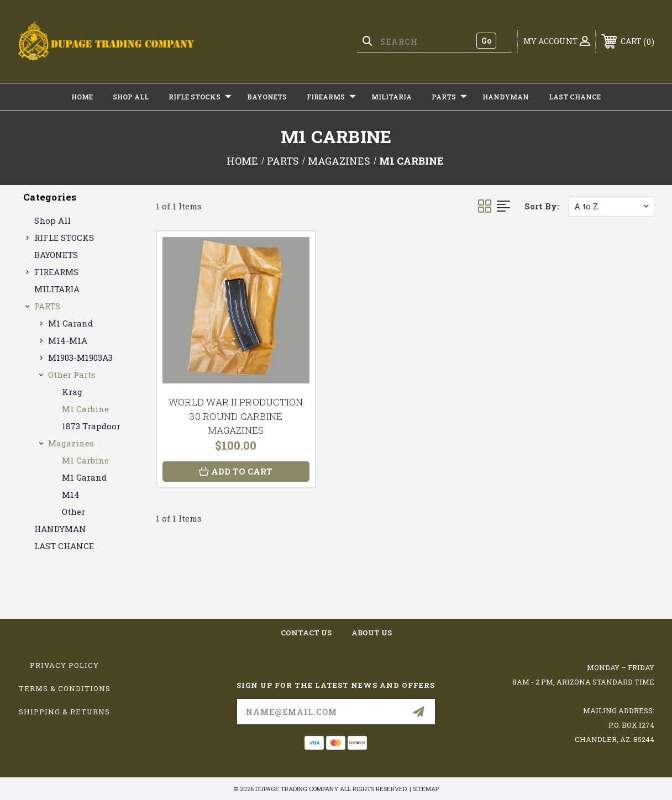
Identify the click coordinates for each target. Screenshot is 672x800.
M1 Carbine (85, 409)
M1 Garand (70, 323)
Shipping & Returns (64, 712)
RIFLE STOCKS (200, 97)
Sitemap (426, 789)
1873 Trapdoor (91, 426)
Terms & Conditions (65, 688)
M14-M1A (68, 340)
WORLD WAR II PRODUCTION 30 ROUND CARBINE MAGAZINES (236, 416)
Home (82, 97)
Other (73, 512)
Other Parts (72, 375)
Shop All (131, 97)
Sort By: (542, 206)
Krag (72, 392)
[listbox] (611, 206)
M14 (71, 494)
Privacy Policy (64, 665)
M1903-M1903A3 (80, 357)
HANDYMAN (506, 97)
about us (372, 633)
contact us (306, 633)
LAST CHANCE (575, 97)
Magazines (71, 443)
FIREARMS (331, 97)
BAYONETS (267, 97)
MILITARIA (392, 97)
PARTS (449, 97)
